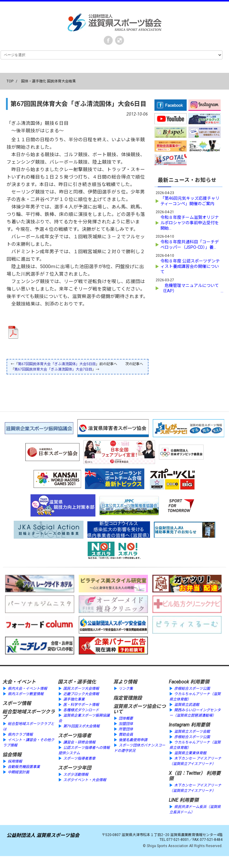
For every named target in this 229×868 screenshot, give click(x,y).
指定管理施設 (128, 698)
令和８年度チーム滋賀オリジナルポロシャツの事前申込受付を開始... (190, 222)
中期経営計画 (18, 772)
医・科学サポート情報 (81, 705)
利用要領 (200, 682)
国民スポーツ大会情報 (81, 689)
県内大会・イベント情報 (27, 689)
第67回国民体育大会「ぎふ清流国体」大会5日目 (57, 364)
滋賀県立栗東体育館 (190, 753)
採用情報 (15, 761)
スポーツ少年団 (75, 768)
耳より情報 (125, 682)
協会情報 (12, 755)
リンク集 (126, 689)
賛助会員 (126, 735)
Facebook (108, 40)
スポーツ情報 (17, 703)
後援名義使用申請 (133, 740)
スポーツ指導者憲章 (79, 758)
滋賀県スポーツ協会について (140, 709)
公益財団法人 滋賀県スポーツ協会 (43, 835)
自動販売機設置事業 (24, 767)
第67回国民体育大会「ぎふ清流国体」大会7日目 (53, 369)
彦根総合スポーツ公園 (192, 689)
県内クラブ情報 (20, 735)
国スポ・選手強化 (77, 682)
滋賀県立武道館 (187, 705)
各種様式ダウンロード (81, 710)
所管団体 (126, 729)
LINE (174, 800)
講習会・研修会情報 (79, 742)
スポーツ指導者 (75, 736)
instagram (120, 40)
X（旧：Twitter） (187, 773)
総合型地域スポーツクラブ (29, 714)
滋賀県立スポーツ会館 (192, 732)
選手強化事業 (74, 699)
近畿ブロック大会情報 (81, 694)
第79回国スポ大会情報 (81, 726)
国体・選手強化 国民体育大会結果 (48, 81)
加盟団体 (126, 724)
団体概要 (126, 718)
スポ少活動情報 (76, 775)
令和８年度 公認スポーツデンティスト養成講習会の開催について (190, 266)
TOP (10, 81)
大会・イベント (19, 682)
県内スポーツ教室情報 (26, 694)
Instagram (179, 725)
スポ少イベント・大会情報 (85, 780)
